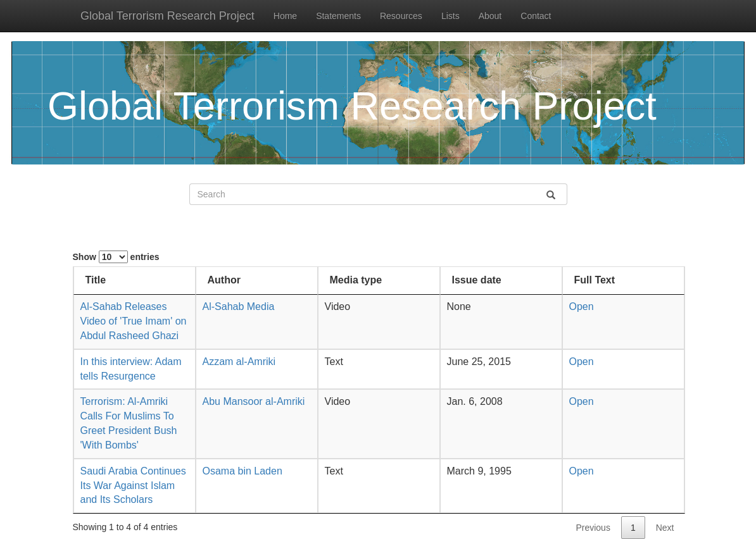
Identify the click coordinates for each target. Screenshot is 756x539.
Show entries (116, 257)
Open (582, 307)
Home (285, 16)
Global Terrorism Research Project (167, 16)
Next (665, 528)
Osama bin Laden (243, 471)
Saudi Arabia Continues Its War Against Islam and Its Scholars (133, 486)
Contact (536, 16)
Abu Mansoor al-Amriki (254, 401)
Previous (593, 528)
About (490, 16)
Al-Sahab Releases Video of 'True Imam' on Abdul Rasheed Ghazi (134, 321)
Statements (338, 16)
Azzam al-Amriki (239, 362)
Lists (450, 16)
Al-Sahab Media (239, 307)
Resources (401, 16)
